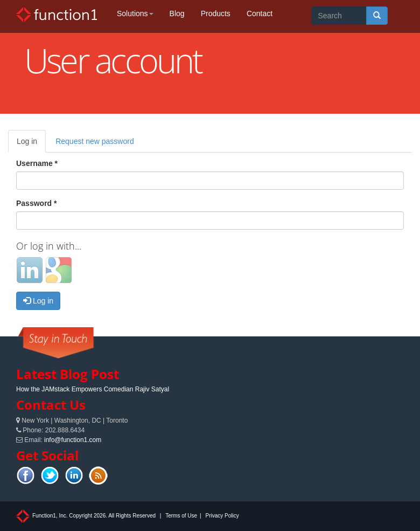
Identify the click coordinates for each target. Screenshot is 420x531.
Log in (31, 144)
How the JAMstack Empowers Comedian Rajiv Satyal (93, 389)
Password (36, 203)
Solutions (135, 13)
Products (216, 13)
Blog (177, 13)
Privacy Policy (222, 516)
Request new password (95, 141)
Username (37, 163)
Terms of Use (181, 516)
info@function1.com (73, 440)
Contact (260, 13)
